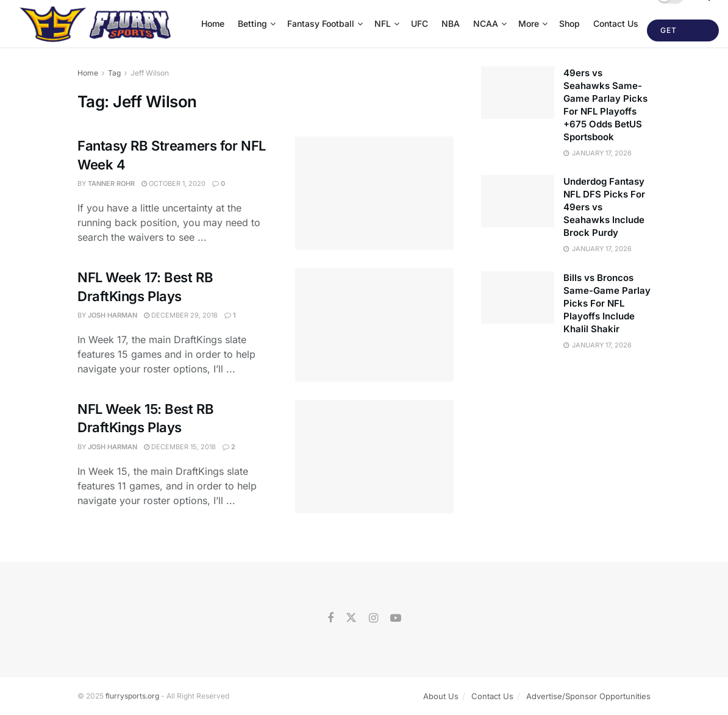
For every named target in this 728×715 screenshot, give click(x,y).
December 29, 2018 (181, 315)
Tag (114, 73)
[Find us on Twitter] (351, 618)
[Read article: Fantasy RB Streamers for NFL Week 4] (374, 193)
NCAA (486, 23)
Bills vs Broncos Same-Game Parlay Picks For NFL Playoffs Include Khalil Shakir (607, 303)
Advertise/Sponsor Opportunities (588, 696)
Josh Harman (112, 315)
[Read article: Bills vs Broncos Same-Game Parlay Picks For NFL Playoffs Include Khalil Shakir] (518, 297)
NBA (451, 23)
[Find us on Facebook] (330, 618)
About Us (441, 696)
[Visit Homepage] (97, 24)
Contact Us (616, 23)
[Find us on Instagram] (373, 618)
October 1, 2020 (173, 183)
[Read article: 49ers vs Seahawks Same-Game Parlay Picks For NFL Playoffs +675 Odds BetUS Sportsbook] (518, 93)
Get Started (680, 34)
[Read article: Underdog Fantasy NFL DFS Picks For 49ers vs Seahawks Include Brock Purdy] (518, 201)
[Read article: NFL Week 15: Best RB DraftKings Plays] (374, 457)
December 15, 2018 (180, 447)
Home (213, 23)
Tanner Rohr (111, 183)
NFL (383, 23)
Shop (569, 23)
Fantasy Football (321, 23)
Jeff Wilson (150, 73)
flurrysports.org (132, 696)
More (529, 23)
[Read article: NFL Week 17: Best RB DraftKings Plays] (374, 325)
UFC (419, 23)
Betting (252, 23)
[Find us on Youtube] (396, 618)
